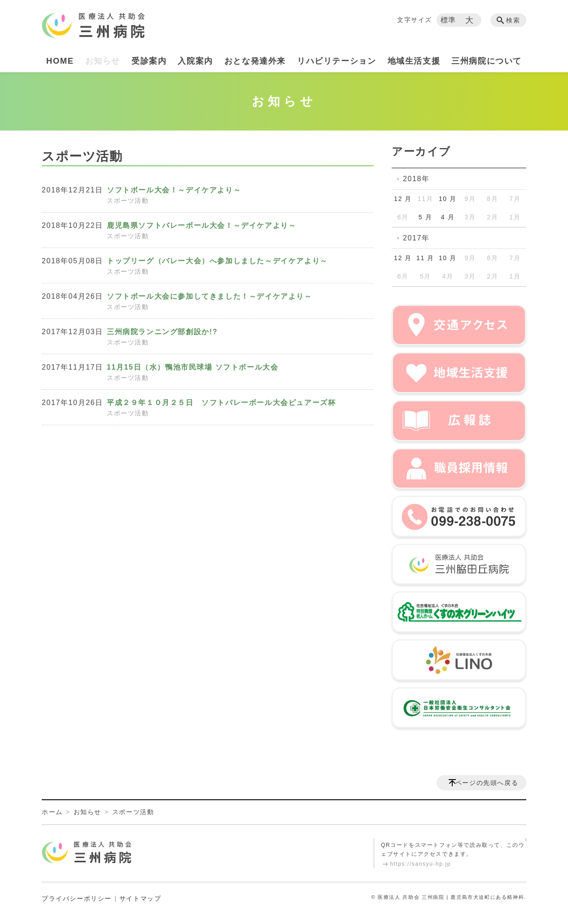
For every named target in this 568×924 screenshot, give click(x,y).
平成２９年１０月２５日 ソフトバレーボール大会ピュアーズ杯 (221, 403)
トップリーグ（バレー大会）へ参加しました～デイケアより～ (217, 261)
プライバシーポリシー (77, 898)
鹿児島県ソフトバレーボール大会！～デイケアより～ (201, 225)
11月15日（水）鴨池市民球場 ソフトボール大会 (192, 367)
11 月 (425, 258)
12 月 (403, 199)
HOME (60, 61)
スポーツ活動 (128, 200)
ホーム (52, 812)
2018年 (416, 179)
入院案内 (195, 61)
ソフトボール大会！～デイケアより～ (174, 190)
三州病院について (487, 61)
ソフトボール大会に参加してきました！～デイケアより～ (210, 296)
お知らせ (103, 61)
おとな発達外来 (255, 61)
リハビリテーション (336, 61)
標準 (448, 20)
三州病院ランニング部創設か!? (162, 332)
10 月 (448, 199)
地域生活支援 (414, 61)
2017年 (416, 238)
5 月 (425, 217)
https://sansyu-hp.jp (420, 864)
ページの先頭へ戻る (487, 783)
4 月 (448, 217)
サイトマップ (140, 898)
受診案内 (149, 61)
